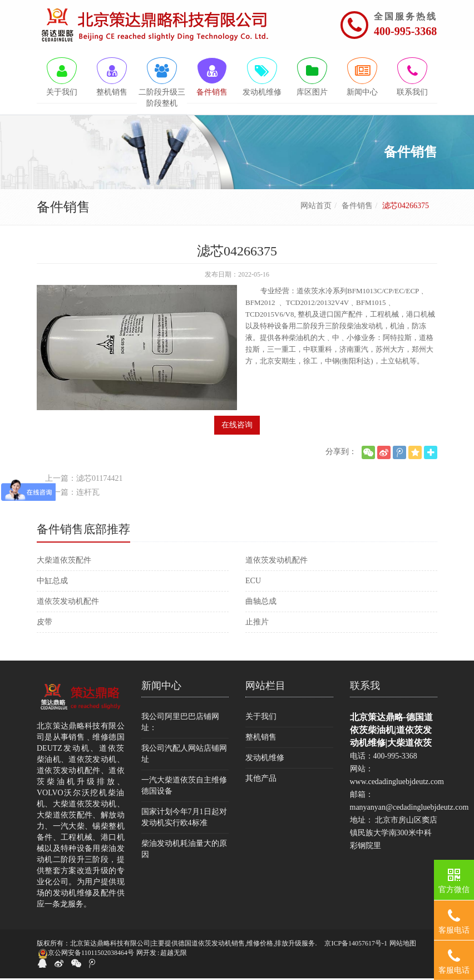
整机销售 (261, 739)
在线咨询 (237, 427)
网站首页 (316, 207)
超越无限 (174, 955)
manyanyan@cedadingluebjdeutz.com (409, 809)
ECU (253, 582)
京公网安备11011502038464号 (86, 956)
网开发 (146, 955)
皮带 (45, 624)
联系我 (365, 687)
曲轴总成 (261, 603)
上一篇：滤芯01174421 (84, 480)
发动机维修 (265, 759)
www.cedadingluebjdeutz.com (397, 783)
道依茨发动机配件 (276, 562)
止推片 (257, 624)
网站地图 (403, 945)
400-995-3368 (405, 31)
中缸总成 (52, 582)
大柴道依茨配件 (64, 562)
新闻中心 (161, 687)
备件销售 (357, 207)
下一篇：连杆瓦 (72, 494)
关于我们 (261, 718)
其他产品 (261, 780)
